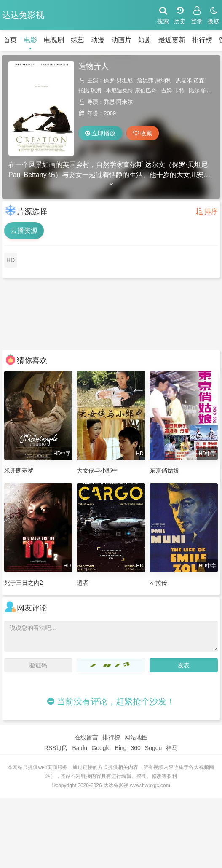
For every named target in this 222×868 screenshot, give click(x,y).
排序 (207, 211)
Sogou (153, 748)
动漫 (98, 40)
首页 (10, 40)
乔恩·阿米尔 (118, 102)
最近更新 (172, 40)
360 (135, 748)
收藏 (143, 133)
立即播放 (100, 133)
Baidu (80, 748)
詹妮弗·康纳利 (154, 80)
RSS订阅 (56, 748)
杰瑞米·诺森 (190, 80)
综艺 (78, 40)
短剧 (145, 40)
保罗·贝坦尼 (118, 80)
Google (101, 748)
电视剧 (54, 40)
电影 (30, 40)
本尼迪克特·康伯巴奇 (131, 90)
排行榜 (202, 40)
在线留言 (86, 737)
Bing (120, 748)
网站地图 (136, 737)
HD (11, 260)
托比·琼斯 (90, 90)
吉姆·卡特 (173, 90)
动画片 (121, 40)
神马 (172, 748)
